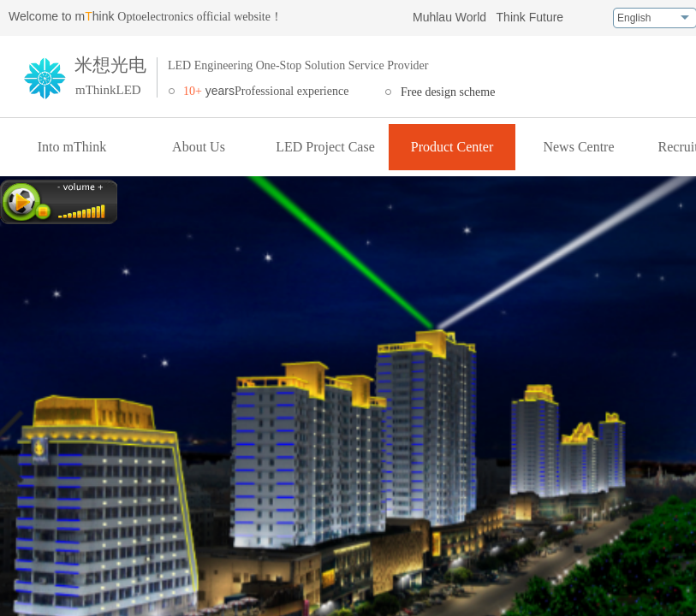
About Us (199, 147)
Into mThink (72, 147)
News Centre (578, 147)
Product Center (452, 147)
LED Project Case (325, 147)
